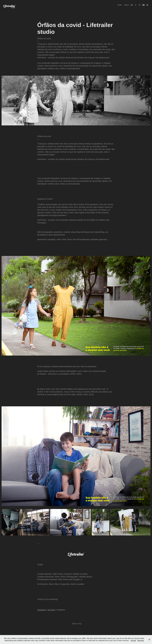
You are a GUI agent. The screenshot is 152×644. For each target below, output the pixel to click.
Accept (133, 640)
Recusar (141, 640)
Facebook (41, 610)
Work (120, 5)
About (127, 5)
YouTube (51, 610)
